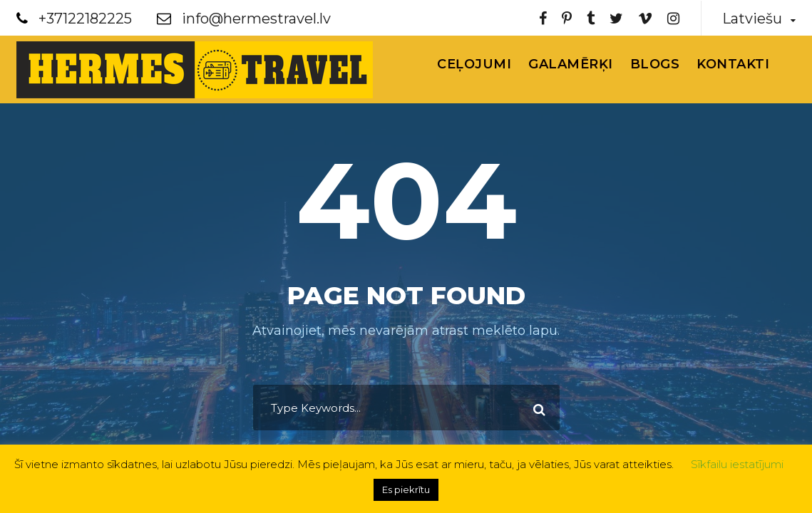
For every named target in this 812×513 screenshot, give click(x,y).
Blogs (655, 64)
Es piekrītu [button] (406, 489)
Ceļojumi (474, 64)
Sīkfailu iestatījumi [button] (737, 464)
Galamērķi (571, 64)
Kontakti (733, 64)
